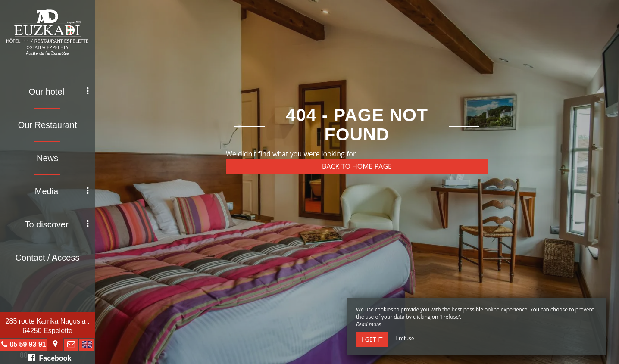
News (47, 158)
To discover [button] (56, 224)
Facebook (50, 358)
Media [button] (62, 191)
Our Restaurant (48, 125)
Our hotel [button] (59, 92)
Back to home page (357, 166)
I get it (372, 339)
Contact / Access (48, 258)
